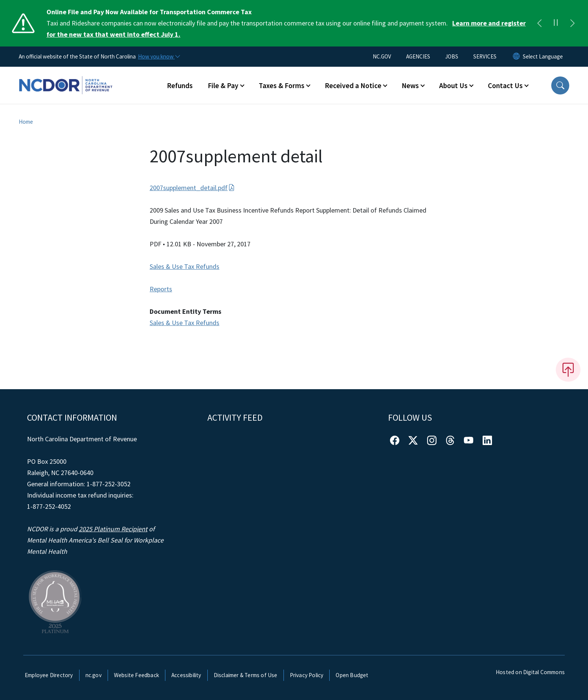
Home (26, 122)
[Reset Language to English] (516, 57)
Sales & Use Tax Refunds (184, 266)
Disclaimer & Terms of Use (246, 675)
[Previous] (539, 23)
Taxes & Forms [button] (282, 85)
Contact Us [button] (505, 85)
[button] (560, 85)
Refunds (180, 85)
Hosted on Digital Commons (530, 672)
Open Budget (352, 675)
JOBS (452, 56)
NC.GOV (382, 56)
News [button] (410, 85)
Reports (161, 289)
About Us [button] (453, 85)
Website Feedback (136, 675)
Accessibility (186, 675)
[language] (543, 57)
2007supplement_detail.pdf (192, 188)
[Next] (572, 23)
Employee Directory (49, 675)
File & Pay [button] (223, 85)
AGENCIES (418, 56)
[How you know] (159, 57)
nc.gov (94, 675)
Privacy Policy (307, 675)
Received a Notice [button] (353, 85)
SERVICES (485, 56)
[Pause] (556, 23)
